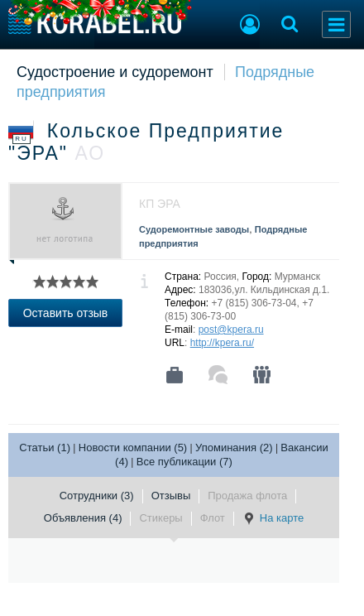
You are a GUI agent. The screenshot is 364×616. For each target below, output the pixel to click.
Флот (213, 518)
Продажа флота (247, 496)
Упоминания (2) (234, 448)
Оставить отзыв (66, 313)
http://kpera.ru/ (222, 343)
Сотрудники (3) (97, 496)
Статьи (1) (45, 448)
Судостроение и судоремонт (115, 72)
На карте (273, 518)
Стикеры (160, 518)
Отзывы (171, 496)
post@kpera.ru (231, 330)
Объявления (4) (83, 518)
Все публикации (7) (184, 462)
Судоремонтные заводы (194, 229)
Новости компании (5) (133, 448)
